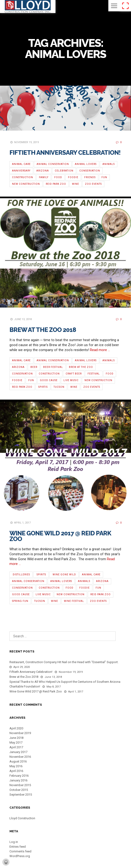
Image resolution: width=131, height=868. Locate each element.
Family (44, 177)
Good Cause (49, 380)
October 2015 (19, 790)
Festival (94, 374)
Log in (14, 842)
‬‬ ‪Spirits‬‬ (41, 575)
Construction (23, 177)
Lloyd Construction (22, 818)
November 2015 (20, 785)
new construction (26, 184)
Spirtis (43, 387)
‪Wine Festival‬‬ (74, 601)
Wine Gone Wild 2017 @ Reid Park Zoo (60, 536)
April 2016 (16, 771)
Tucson (59, 387)
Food (58, 177)
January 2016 (18, 780)
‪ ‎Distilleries (21, 575)
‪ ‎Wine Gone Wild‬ (64, 575)
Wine (76, 184)
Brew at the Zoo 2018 (43, 330)
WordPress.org (20, 856)
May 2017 (16, 742)
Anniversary (21, 171)
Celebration (64, 171)
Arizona (43, 171)
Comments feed (20, 851)
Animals (109, 164)
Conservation (90, 171)
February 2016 (19, 776)
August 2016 (18, 761)
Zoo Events (93, 184)
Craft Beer (74, 374)
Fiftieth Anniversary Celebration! (65, 153)
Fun (104, 177)
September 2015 (21, 795)
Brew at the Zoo (81, 367)
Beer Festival (53, 367)
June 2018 (16, 738)
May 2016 (16, 766)
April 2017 (16, 747)
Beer (34, 367)
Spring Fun (20, 601)
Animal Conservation (53, 164)
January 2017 (18, 752)
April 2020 (16, 728)
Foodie (73, 177)
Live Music (71, 380)
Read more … (100, 350)
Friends (90, 177)
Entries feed (18, 847)
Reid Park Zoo (56, 184)
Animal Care (21, 164)
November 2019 (20, 733)
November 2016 (20, 757)
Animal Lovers (86, 164)
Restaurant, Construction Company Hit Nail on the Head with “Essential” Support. (64, 662)
